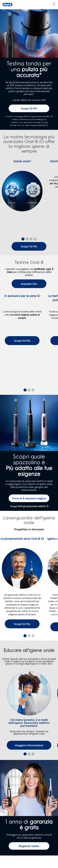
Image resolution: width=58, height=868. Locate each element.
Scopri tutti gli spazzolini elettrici (28, 519)
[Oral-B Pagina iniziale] (7, 5)
